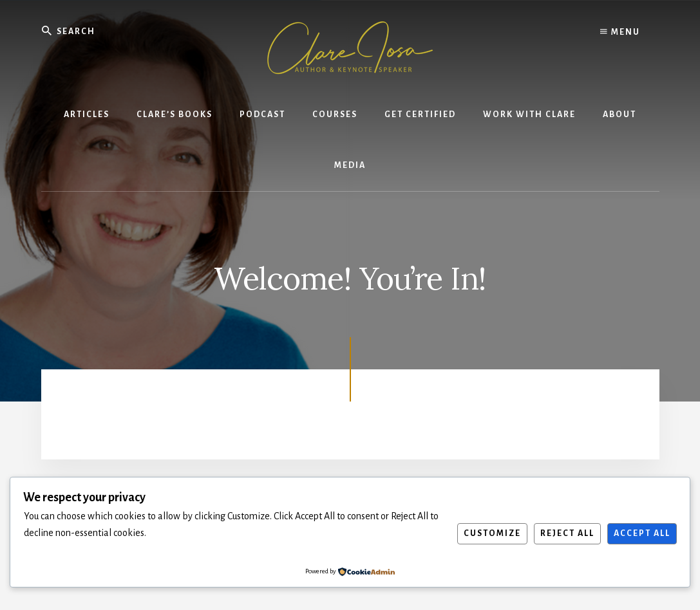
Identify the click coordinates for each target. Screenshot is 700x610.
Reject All (567, 533)
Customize (492, 533)
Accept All (642, 533)
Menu (620, 32)
